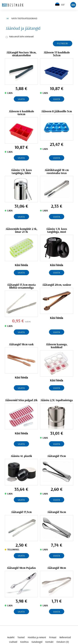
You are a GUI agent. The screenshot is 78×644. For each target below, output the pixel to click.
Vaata (21, 99)
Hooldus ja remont (37, 637)
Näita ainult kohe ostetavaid (21, 37)
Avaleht (11, 637)
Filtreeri (63, 44)
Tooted (21, 637)
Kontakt (49, 642)
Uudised (13, 642)
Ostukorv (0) (63, 642)
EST (60, 5)
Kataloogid (37, 642)
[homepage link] (13, 5)
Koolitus (24, 642)
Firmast (53, 637)
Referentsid (65, 637)
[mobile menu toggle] (73, 5)
